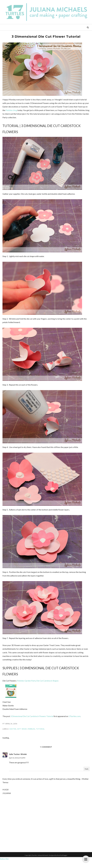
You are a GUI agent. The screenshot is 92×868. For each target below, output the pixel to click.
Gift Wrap (22, 736)
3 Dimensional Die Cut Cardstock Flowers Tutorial (32, 724)
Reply (87, 776)
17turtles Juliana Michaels (40, 863)
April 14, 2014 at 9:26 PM (17, 765)
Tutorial (40, 736)
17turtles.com (74, 724)
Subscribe (4, 866)
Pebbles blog (11, 111)
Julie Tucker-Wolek (18, 761)
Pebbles (31, 736)
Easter (13, 736)
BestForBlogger (62, 863)
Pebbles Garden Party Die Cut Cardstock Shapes (38, 688)
